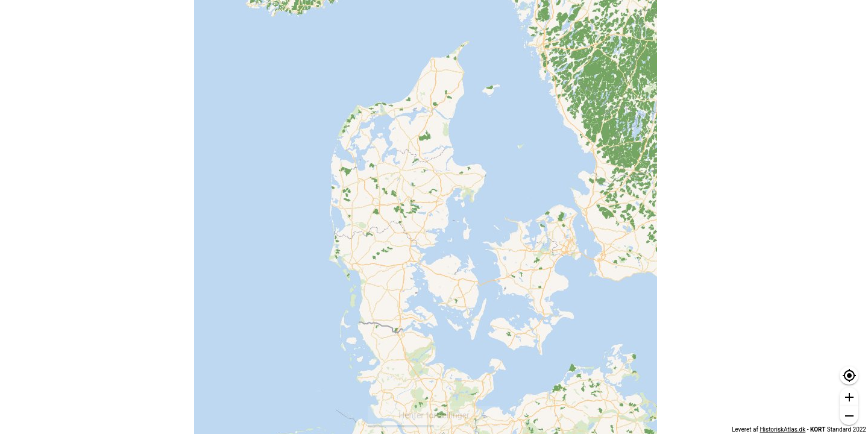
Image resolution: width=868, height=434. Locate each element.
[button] (849, 376)
